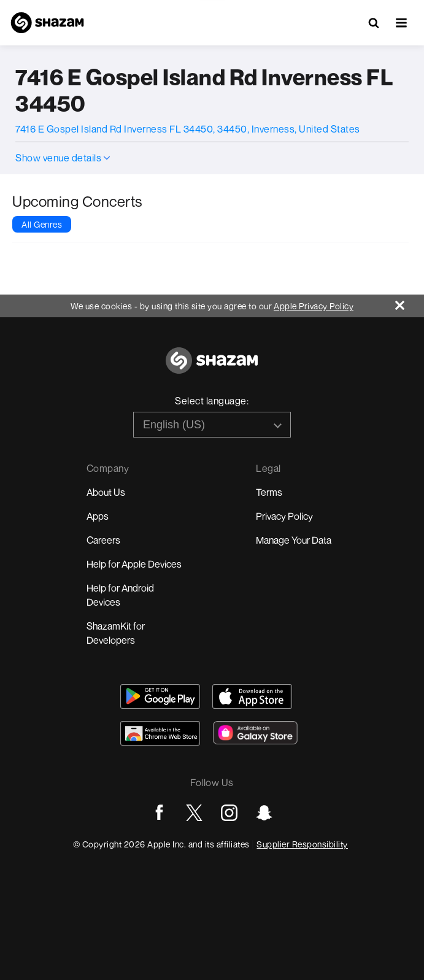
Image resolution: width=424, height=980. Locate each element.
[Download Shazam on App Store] (252, 696)
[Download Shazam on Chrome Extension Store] (160, 733)
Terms (269, 492)
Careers (103, 540)
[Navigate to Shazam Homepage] (47, 23)
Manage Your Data (294, 540)
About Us (106, 492)
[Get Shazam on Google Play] (160, 696)
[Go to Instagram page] (229, 813)
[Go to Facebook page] (159, 813)
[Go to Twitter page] (194, 813)
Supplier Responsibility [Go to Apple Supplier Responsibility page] (302, 844)
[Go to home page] (212, 367)
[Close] (410, 302)
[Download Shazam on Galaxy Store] (255, 733)
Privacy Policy (284, 516)
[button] (401, 23)
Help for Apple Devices (134, 564)
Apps (98, 516)
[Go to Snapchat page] (264, 813)
